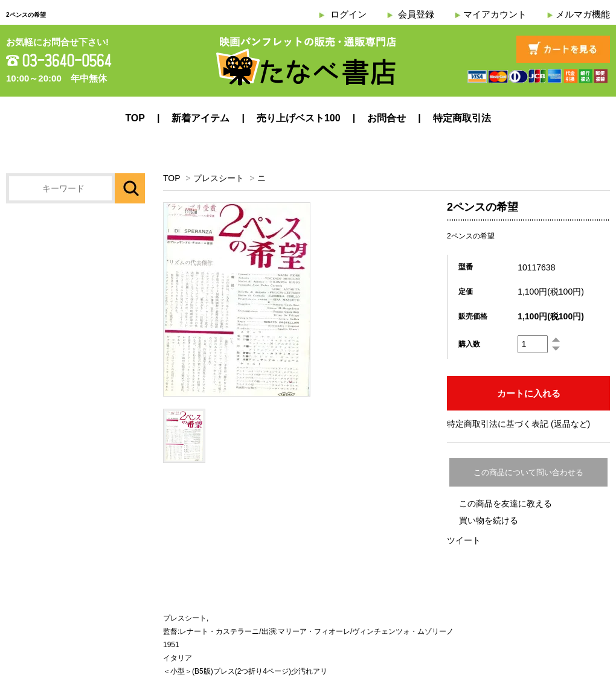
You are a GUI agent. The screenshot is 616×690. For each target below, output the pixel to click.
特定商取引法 (462, 118)
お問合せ (387, 118)
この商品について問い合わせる (528, 472)
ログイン (348, 14)
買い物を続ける (489, 520)
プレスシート (219, 178)
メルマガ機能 (583, 14)
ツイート (464, 540)
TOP (135, 118)
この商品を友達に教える (505, 503)
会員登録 (416, 14)
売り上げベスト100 (299, 118)
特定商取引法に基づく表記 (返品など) (518, 424)
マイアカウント (495, 14)
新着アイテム (201, 118)
